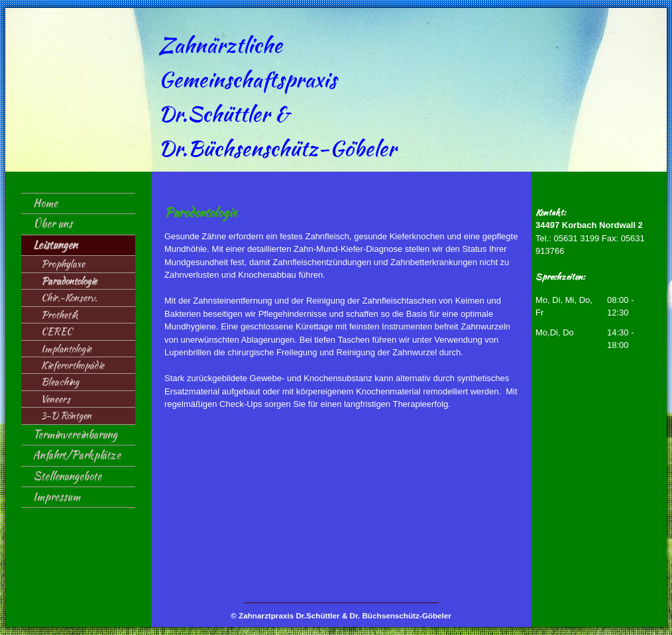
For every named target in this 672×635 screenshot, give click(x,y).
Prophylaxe (63, 263)
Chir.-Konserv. (69, 297)
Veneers (56, 399)
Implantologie (66, 348)
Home (45, 203)
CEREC (57, 331)
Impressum (57, 497)
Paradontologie (69, 281)
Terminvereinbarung (75, 434)
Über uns (53, 224)
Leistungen (55, 245)
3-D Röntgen (66, 415)
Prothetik (60, 315)
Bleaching (60, 381)
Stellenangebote (67, 476)
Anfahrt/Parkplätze (77, 455)
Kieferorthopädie (73, 365)
